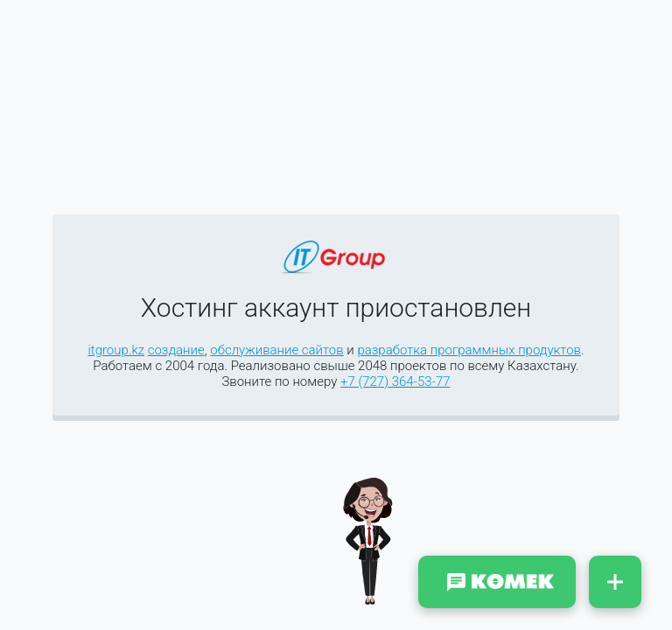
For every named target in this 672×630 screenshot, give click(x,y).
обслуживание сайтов (276, 350)
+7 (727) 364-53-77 (395, 381)
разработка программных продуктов (469, 350)
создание (176, 350)
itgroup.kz (116, 350)
